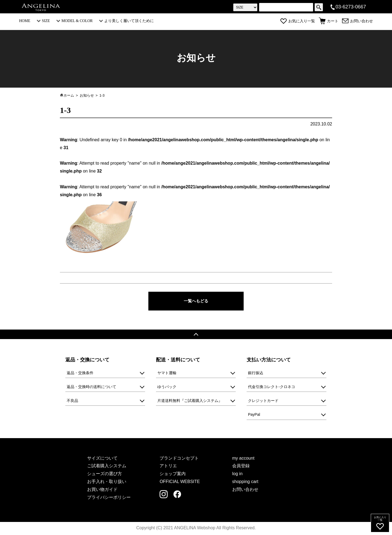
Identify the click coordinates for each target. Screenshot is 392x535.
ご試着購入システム (107, 467)
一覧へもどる (196, 301)
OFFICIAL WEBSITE (180, 482)
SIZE (43, 21)
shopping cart (245, 482)
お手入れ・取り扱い (107, 482)
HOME (25, 21)
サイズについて (102, 459)
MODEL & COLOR (75, 21)
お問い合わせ (357, 21)
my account (243, 459)
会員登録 (241, 467)
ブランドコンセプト (179, 459)
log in (237, 474)
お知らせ (87, 95)
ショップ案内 (173, 474)
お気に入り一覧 (298, 21)
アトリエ (168, 467)
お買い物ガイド (102, 490)
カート (329, 21)
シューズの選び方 (105, 474)
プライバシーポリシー (109, 498)
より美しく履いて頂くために (126, 21)
